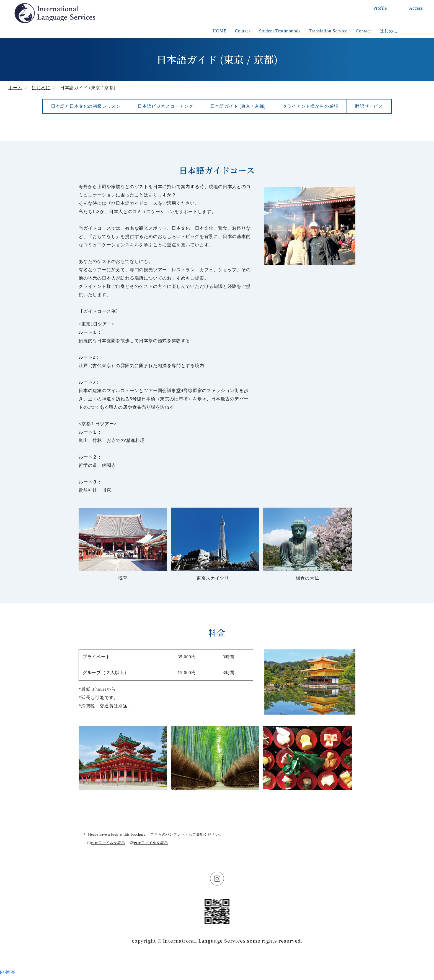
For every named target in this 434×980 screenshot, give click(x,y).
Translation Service (328, 31)
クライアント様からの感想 (311, 106)
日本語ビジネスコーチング (166, 106)
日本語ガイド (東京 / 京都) (238, 106)
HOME (219, 31)
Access (416, 8)
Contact (363, 31)
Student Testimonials (280, 31)
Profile (380, 8)
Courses (243, 31)
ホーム (15, 88)
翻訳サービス (369, 106)
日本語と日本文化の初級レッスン (86, 106)
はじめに (389, 31)
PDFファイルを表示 (108, 843)
